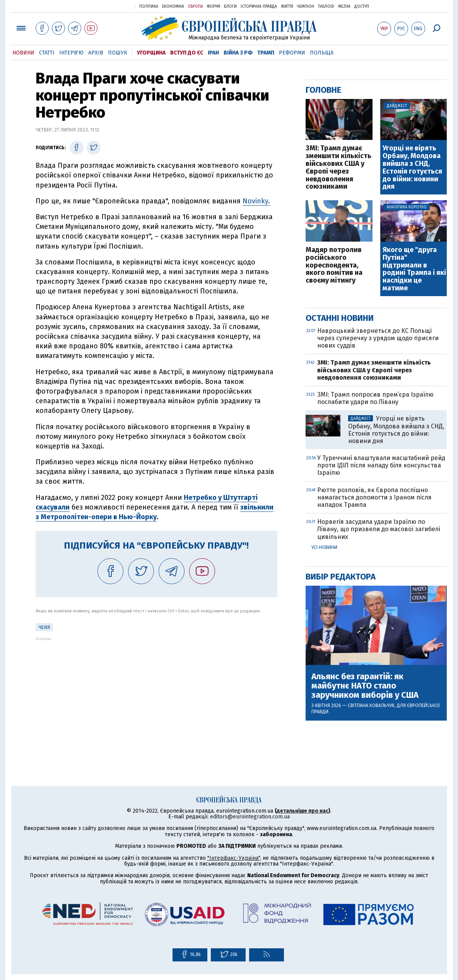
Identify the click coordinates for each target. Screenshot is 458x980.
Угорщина (151, 53)
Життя (287, 7)
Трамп (266, 53)
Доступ (362, 7)
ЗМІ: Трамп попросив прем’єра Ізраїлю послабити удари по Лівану (375, 398)
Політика (149, 7)
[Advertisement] (156, 695)
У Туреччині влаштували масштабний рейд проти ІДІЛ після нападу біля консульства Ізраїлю (381, 465)
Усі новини (324, 547)
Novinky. (256, 201)
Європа (196, 7)
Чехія (44, 627)
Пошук (118, 53)
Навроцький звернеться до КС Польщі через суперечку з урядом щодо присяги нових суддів (378, 338)
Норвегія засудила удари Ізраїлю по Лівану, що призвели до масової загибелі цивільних (379, 529)
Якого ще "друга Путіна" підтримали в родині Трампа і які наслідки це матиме (414, 269)
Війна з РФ (238, 53)
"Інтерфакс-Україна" (234, 858)
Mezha (344, 7)
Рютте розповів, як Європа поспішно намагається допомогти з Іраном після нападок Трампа (374, 497)
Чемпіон (306, 7)
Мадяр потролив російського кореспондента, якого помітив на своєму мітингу (334, 265)
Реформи (292, 53)
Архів (96, 53)
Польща (322, 53)
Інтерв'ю (71, 53)
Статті (47, 53)
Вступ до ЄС (187, 53)
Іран (213, 53)
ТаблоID (326, 7)
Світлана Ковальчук (371, 706)
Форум (214, 7)
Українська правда (110, 6)
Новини (23, 53)
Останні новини (340, 318)
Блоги (230, 7)
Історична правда (259, 7)
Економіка (173, 7)
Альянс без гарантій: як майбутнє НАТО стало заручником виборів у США (365, 686)
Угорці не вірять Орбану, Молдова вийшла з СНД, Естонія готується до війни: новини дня (412, 168)
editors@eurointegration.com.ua (250, 817)
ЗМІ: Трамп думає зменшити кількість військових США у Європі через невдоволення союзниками (338, 168)
